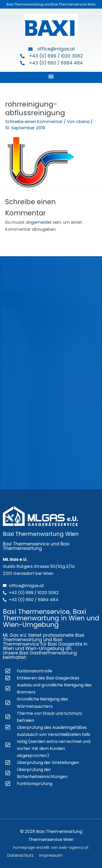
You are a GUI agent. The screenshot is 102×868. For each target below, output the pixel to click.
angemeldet (39, 222)
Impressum (51, 855)
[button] (51, 76)
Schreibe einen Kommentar (34, 122)
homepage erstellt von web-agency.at (51, 847)
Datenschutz (20, 855)
